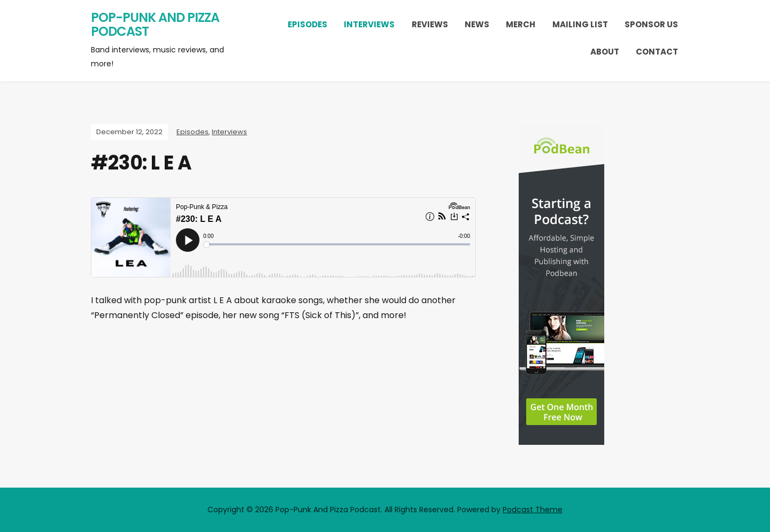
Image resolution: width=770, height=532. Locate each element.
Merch (521, 24)
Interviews (369, 24)
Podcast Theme (533, 510)
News (477, 24)
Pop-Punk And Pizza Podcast (155, 24)
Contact (657, 52)
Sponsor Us (651, 24)
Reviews (430, 24)
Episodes (307, 24)
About (605, 52)
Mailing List (580, 24)
